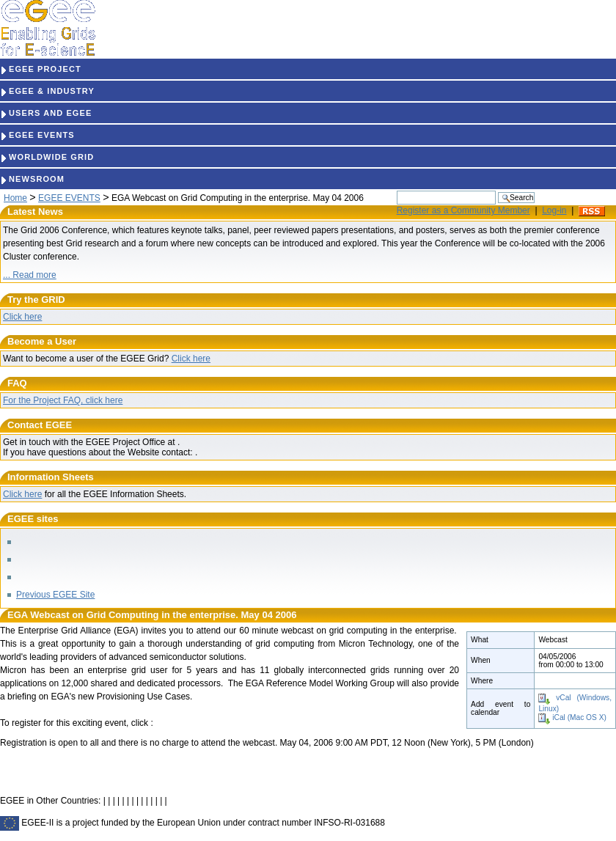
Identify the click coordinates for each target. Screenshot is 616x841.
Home (15, 198)
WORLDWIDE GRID (47, 157)
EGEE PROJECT (41, 69)
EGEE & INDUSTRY (47, 91)
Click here (22, 317)
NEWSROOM (32, 179)
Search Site (396, 190)
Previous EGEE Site (55, 595)
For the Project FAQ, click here (63, 400)
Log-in (554, 210)
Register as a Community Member (463, 210)
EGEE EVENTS (37, 135)
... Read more (30, 275)
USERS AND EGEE (46, 113)
